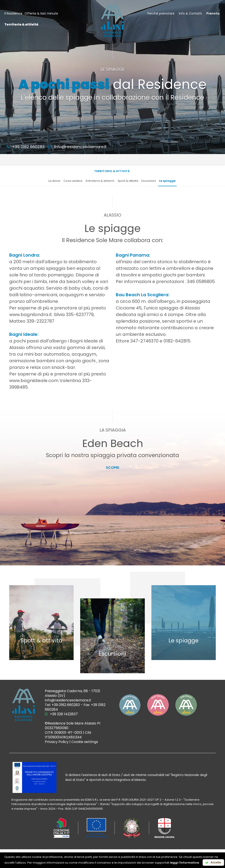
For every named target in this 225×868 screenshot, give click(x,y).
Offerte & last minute (41, 13)
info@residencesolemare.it (77, 147)
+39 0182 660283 (26, 147)
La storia (54, 181)
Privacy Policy (57, 742)
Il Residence (13, 13)
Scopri (112, 468)
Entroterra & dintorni (100, 181)
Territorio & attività (21, 24)
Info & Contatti (190, 13)
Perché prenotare (161, 13)
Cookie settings (85, 742)
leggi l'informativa (185, 863)
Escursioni (149, 181)
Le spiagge (167, 181)
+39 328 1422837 (61, 714)
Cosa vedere (73, 181)
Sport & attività (128, 181)
